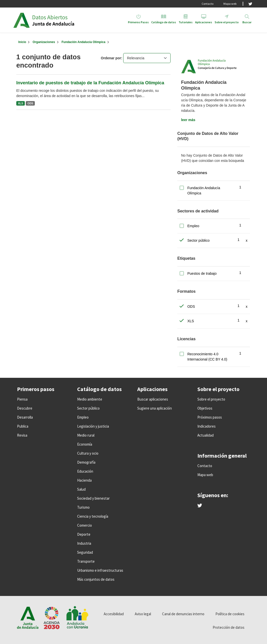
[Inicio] (22, 42)
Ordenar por (111, 58)
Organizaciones (44, 42)
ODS (30, 103)
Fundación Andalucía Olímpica (84, 42)
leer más (188, 120)
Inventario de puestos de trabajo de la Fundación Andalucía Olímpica (90, 83)
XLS (21, 103)
